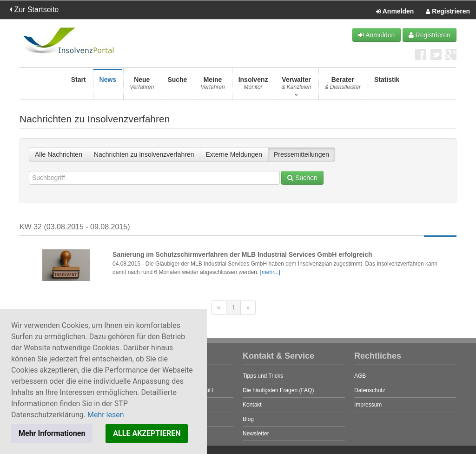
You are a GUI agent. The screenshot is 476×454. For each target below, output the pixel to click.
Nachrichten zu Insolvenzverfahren (144, 154)
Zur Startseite (34, 10)
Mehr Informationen (52, 433)
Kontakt (252, 405)
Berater (343, 86)
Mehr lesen (106, 415)
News (108, 86)
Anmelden (395, 12)
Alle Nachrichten (59, 154)
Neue (142, 86)
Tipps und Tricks (263, 376)
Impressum (368, 405)
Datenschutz (370, 390)
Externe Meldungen (234, 154)
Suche (177, 86)
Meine (212, 86)
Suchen (302, 178)
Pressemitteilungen (301, 154)
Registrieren (448, 12)
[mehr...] (270, 272)
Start (79, 86)
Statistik (387, 86)
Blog (248, 419)
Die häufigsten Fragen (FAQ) (278, 390)
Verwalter (296, 86)
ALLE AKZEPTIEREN (147, 433)
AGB (360, 376)
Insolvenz (253, 86)
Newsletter (256, 434)
